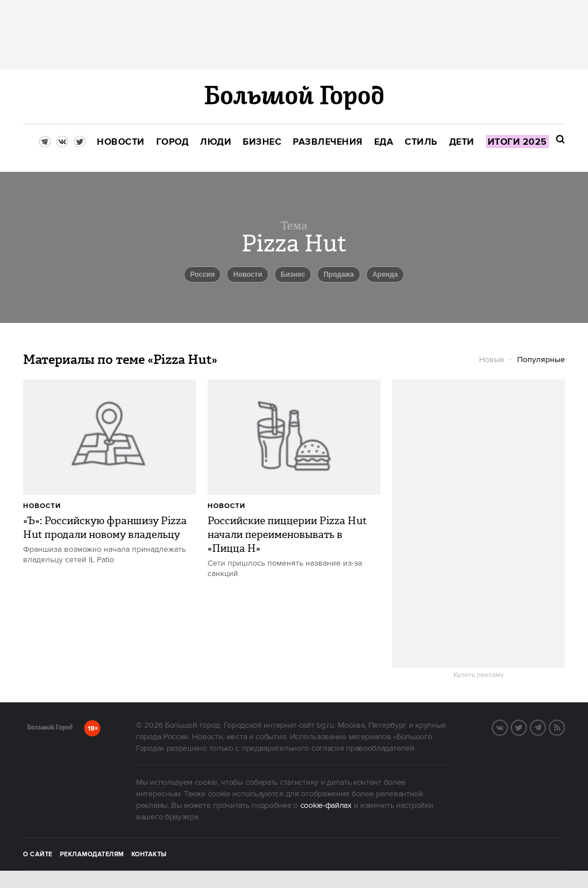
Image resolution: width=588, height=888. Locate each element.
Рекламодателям (92, 855)
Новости (42, 506)
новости (247, 274)
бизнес (293, 274)
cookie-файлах (326, 806)
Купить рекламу (479, 675)
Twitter (526, 727)
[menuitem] (121, 142)
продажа (339, 274)
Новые (492, 360)
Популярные (541, 360)
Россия (203, 274)
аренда (385, 274)
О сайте (38, 855)
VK (507, 727)
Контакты (149, 855)
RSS (564, 727)
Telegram (545, 727)
